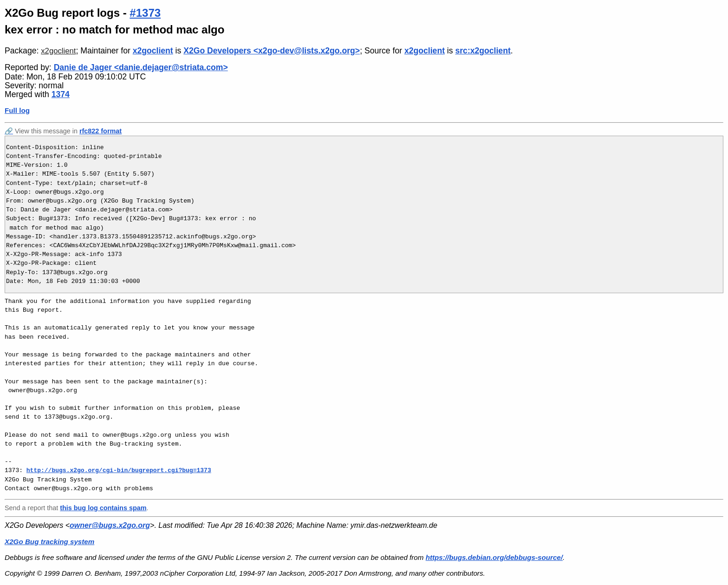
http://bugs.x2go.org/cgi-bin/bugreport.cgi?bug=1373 (119, 470)
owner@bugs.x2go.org (110, 525)
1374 (61, 94)
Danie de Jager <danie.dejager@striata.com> (141, 67)
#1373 (145, 13)
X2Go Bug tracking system (49, 542)
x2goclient (58, 51)
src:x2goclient (483, 51)
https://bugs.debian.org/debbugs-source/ (494, 557)
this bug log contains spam (103, 508)
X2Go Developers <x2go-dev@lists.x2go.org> (272, 51)
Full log (17, 110)
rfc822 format (101, 131)
